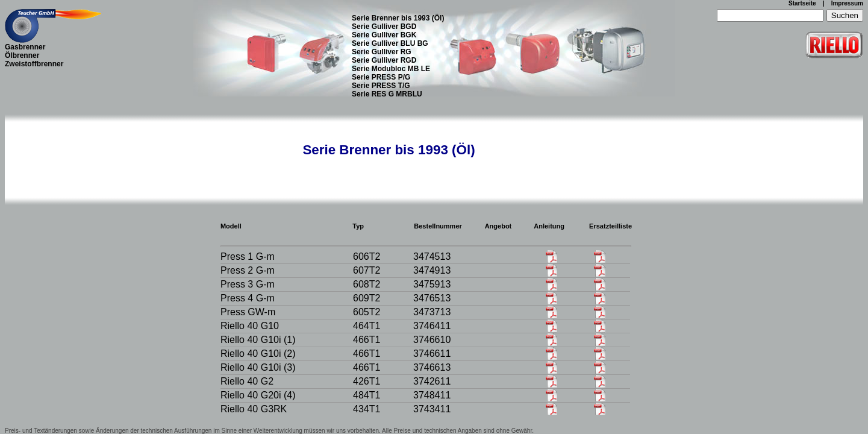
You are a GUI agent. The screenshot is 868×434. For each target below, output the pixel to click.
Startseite (802, 3)
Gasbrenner (25, 47)
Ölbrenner (22, 55)
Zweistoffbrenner (34, 64)
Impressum (847, 3)
